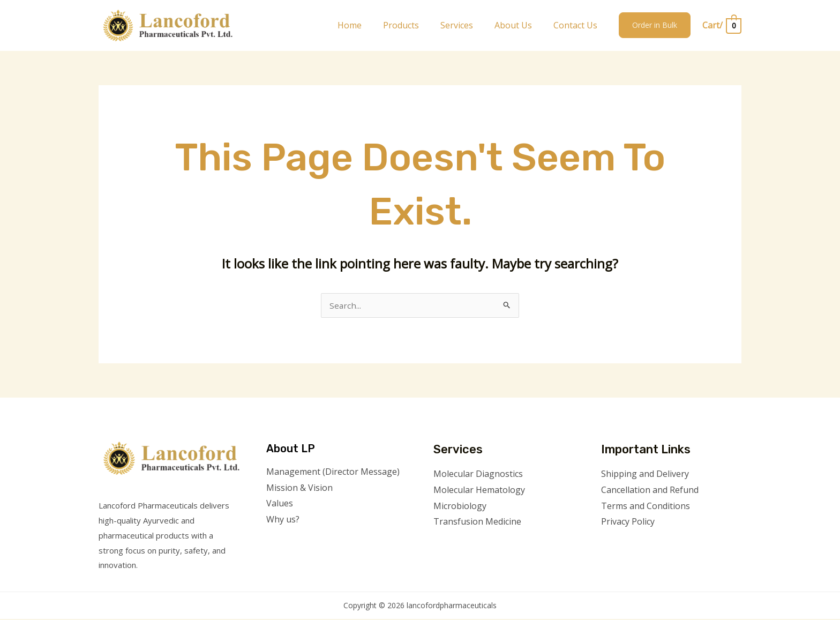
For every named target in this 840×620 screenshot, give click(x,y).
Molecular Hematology (479, 491)
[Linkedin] (666, 544)
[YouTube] (652, 544)
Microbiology (460, 507)
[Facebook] (608, 544)
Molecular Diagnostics (478, 475)
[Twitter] (623, 544)
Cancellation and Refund (650, 491)
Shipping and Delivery (645, 475)
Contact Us (577, 25)
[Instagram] (637, 544)
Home (369, 25)
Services (467, 25)
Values (280, 504)
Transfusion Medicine (477, 522)
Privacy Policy (628, 522)
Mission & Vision (299, 489)
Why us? (283, 520)
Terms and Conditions (646, 507)
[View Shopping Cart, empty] (721, 25)
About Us (520, 25)
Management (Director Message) (333, 473)
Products (416, 25)
